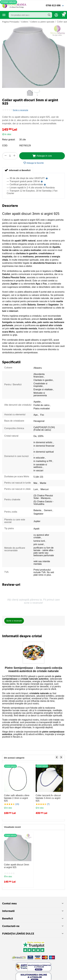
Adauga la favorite (33, 163)
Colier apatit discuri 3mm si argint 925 (17, 866)
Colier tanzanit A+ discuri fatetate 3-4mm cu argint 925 (48, 798)
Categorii (4, 15)
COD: (5, 146)
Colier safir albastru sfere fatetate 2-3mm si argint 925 (17, 798)
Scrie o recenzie (21, 110)
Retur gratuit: (9, 140)
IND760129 (25, 146)
